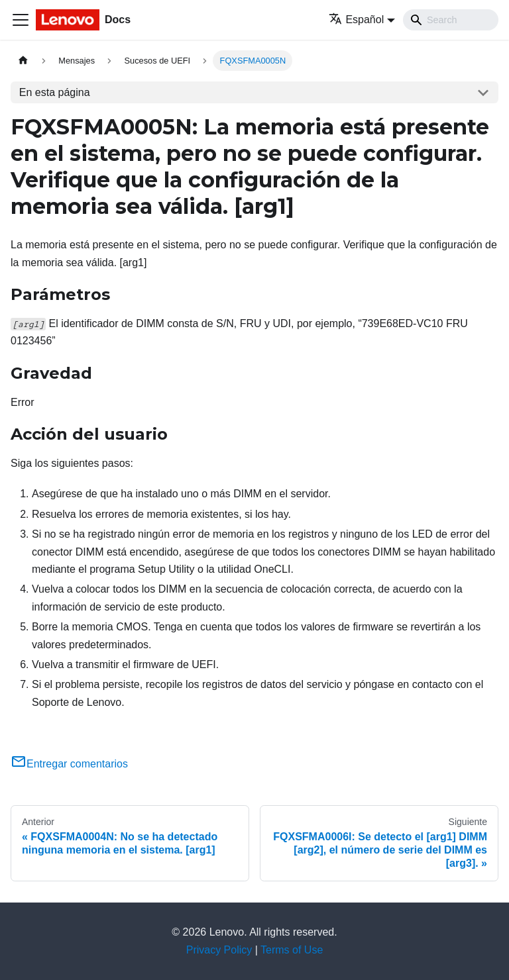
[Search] (451, 20)
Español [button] (356, 20)
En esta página (55, 92)
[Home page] (23, 61)
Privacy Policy (219, 950)
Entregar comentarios (69, 764)
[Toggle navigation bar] (21, 20)
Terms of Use (292, 950)
